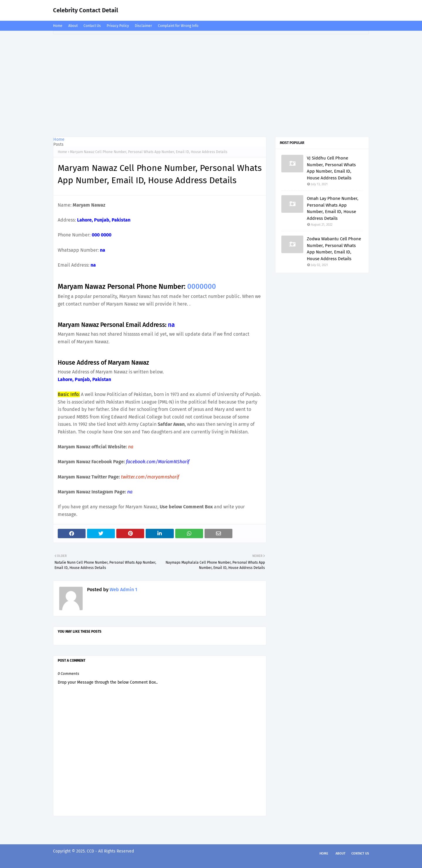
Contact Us (92, 26)
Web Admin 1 (123, 590)
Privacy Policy (118, 26)
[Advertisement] (211, 84)
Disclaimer (143, 26)
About (73, 26)
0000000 (202, 287)
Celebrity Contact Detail (86, 10)
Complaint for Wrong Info (178, 26)
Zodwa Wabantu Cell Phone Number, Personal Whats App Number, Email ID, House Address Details (334, 249)
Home (58, 26)
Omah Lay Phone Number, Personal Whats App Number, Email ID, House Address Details (333, 208)
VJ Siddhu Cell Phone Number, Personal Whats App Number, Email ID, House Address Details (331, 168)
